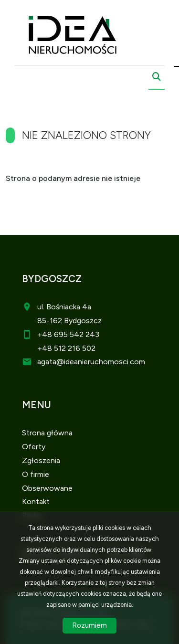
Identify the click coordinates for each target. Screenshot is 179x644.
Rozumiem (89, 625)
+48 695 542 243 (68, 334)
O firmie (36, 474)
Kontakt (36, 501)
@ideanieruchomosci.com (101, 362)
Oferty (34, 447)
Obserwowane (47, 488)
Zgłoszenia (41, 460)
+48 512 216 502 (66, 348)
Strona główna (47, 433)
